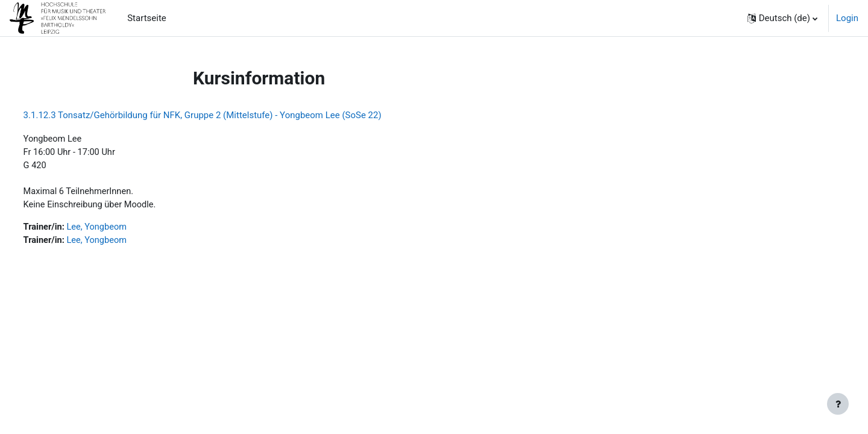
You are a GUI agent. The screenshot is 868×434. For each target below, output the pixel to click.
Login (847, 18)
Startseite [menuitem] (147, 18)
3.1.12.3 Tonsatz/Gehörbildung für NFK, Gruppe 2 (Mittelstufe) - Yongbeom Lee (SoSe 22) (225, 115)
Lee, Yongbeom (121, 230)
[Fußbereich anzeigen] (838, 404)
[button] (782, 18)
